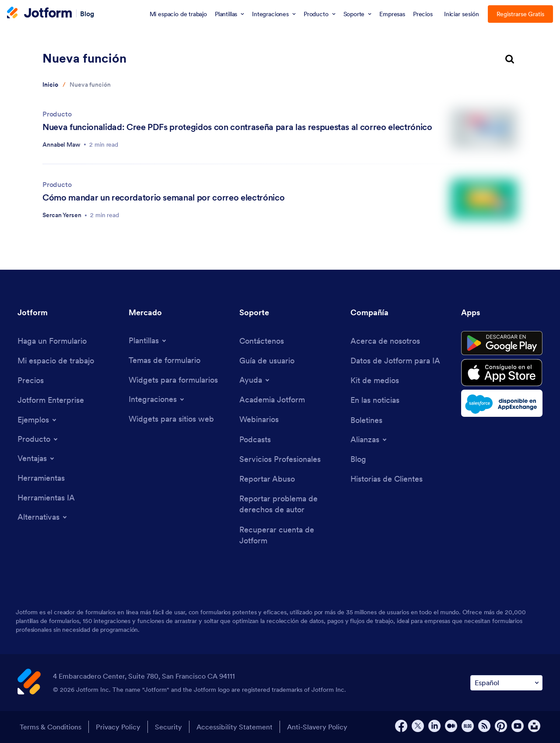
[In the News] (375, 400)
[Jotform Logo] (39, 14)
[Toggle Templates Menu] (148, 341)
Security (168, 727)
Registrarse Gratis (521, 14)
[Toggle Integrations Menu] (157, 399)
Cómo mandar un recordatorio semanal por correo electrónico (163, 197)
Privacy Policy (118, 727)
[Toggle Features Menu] (37, 458)
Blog (87, 13)
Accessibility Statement (234, 727)
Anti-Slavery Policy (317, 727)
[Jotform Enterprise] (51, 400)
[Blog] (358, 459)
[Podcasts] (255, 439)
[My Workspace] (56, 361)
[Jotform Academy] (272, 400)
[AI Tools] (46, 498)
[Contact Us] (262, 341)
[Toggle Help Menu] (255, 380)
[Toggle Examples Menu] (38, 420)
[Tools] (41, 478)
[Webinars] (259, 419)
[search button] (510, 60)
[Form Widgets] (173, 380)
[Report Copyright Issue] (290, 504)
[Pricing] (31, 380)
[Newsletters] (366, 420)
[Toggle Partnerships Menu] (369, 440)
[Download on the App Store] (502, 373)
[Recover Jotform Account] (290, 535)
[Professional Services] (280, 459)
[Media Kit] (375, 380)
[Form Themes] (164, 360)
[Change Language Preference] (506, 683)
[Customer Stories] (387, 479)
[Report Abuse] (267, 479)
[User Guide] (267, 361)
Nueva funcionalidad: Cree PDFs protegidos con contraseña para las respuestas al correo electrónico (237, 127)
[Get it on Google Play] (502, 343)
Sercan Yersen (62, 215)
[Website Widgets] (171, 419)
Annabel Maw (61, 144)
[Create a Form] (52, 341)
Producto (57, 114)
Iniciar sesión (462, 14)
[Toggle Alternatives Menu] (43, 517)
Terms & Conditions (51, 727)
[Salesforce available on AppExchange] (502, 403)
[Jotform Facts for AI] (395, 361)
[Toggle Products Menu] (38, 439)
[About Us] (385, 341)
